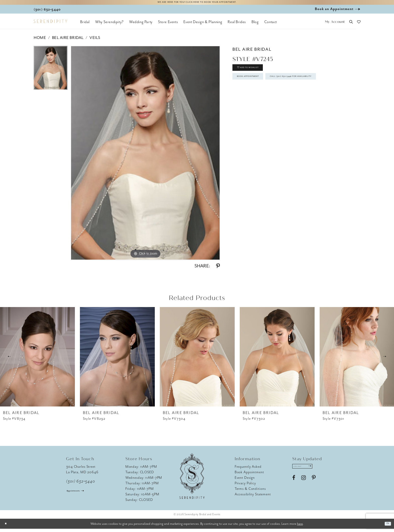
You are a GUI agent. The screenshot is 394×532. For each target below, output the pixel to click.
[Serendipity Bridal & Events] (50, 25)
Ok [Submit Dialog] (386, 527)
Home (40, 41)
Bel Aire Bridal (68, 41)
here (300, 527)
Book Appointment (259, 89)
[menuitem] (85, 25)
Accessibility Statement (253, 497)
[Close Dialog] (8, 527)
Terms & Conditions (250, 492)
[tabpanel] (51, 73)
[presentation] (37, 360)
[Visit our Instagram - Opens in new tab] (304, 484)
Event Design (245, 481)
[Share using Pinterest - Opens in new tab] (218, 269)
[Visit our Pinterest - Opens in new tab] (314, 484)
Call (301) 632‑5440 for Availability (275, 103)
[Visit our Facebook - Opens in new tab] (294, 484)
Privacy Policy (245, 486)
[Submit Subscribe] (322, 471)
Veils (95, 41)
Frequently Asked (248, 470)
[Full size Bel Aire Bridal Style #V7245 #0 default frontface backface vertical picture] (145, 156)
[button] (335, 25)
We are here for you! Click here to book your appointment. (197, 4)
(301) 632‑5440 (81, 484)
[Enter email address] (309, 471)
